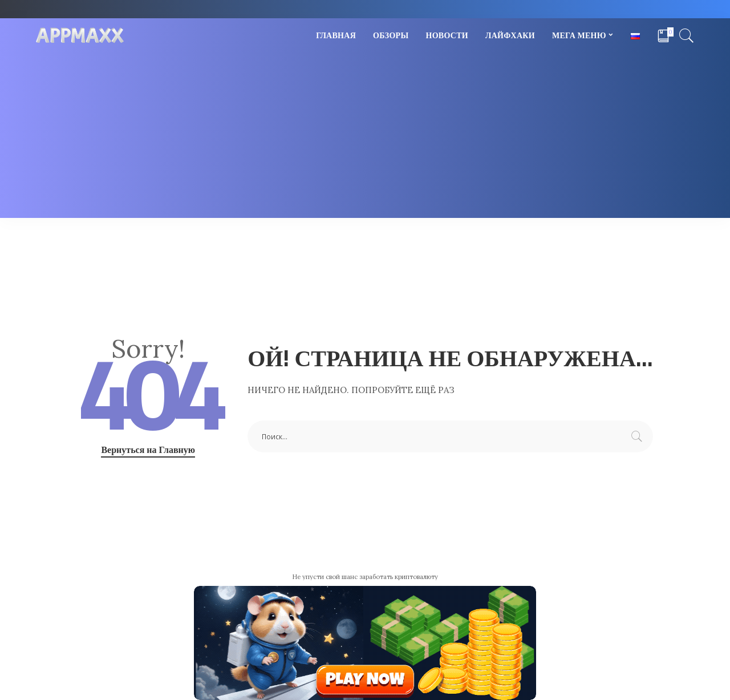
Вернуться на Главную (148, 450)
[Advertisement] (365, 138)
